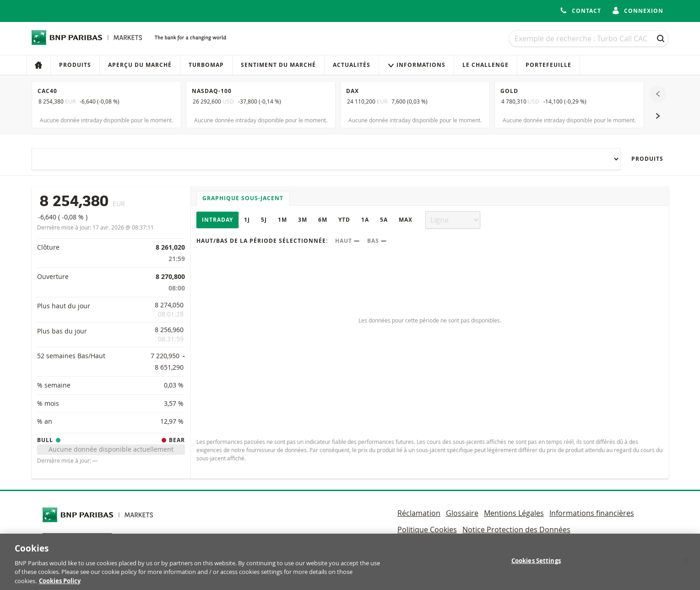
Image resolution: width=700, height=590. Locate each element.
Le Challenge (486, 65)
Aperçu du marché (140, 65)
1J (247, 220)
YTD (344, 220)
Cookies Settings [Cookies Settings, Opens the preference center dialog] (536, 565)
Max (406, 220)
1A (365, 220)
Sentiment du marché (278, 65)
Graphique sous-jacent (243, 198)
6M (323, 220)
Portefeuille (548, 65)
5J (264, 220)
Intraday (217, 220)
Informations (416, 65)
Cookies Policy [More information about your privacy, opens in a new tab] (60, 585)
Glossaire (462, 513)
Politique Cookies (427, 530)
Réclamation (419, 513)
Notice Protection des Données (516, 530)
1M (282, 220)
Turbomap (206, 65)
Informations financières (592, 513)
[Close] (685, 565)
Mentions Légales (514, 513)
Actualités (352, 65)
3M (303, 220)
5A (384, 220)
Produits (75, 65)
